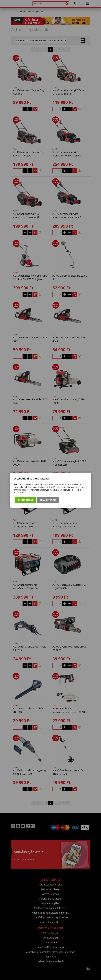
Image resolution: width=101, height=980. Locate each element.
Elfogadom (25, 500)
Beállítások (48, 500)
